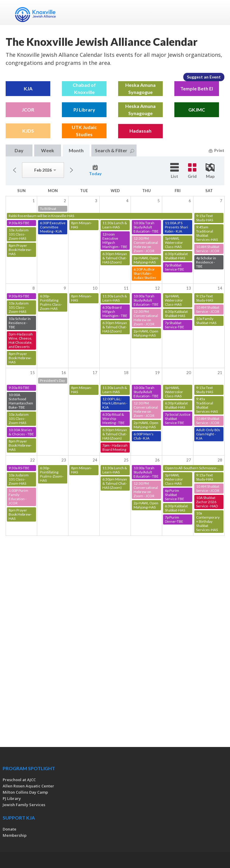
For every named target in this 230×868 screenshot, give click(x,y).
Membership (15, 835)
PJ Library (12, 798)
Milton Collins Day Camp (25, 792)
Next (71, 170)
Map (210, 171)
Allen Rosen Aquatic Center (28, 786)
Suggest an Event (204, 77)
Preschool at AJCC (19, 780)
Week (48, 150)
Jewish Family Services (24, 805)
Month (76, 150)
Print (216, 150)
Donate (10, 829)
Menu (218, 12)
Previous (15, 170)
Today (95, 170)
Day (19, 150)
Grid (192, 171)
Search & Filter (115, 150)
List (175, 171)
